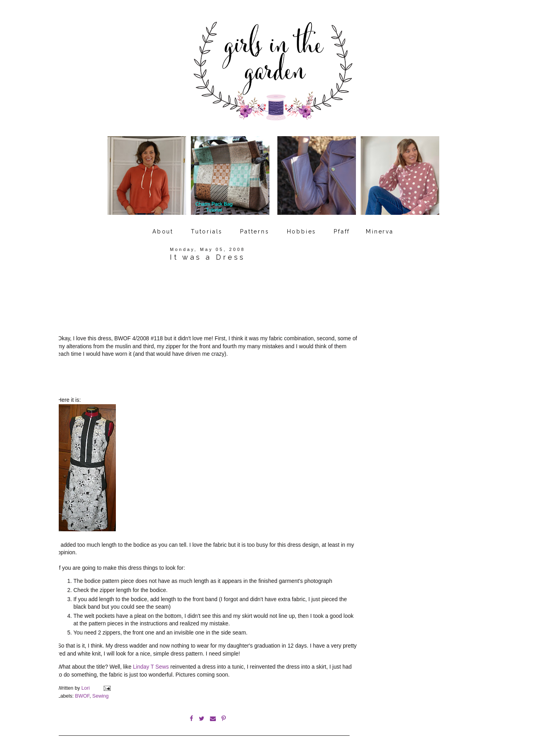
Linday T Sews (151, 667)
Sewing (101, 696)
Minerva (380, 231)
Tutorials (207, 231)
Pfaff (342, 231)
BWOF (82, 696)
